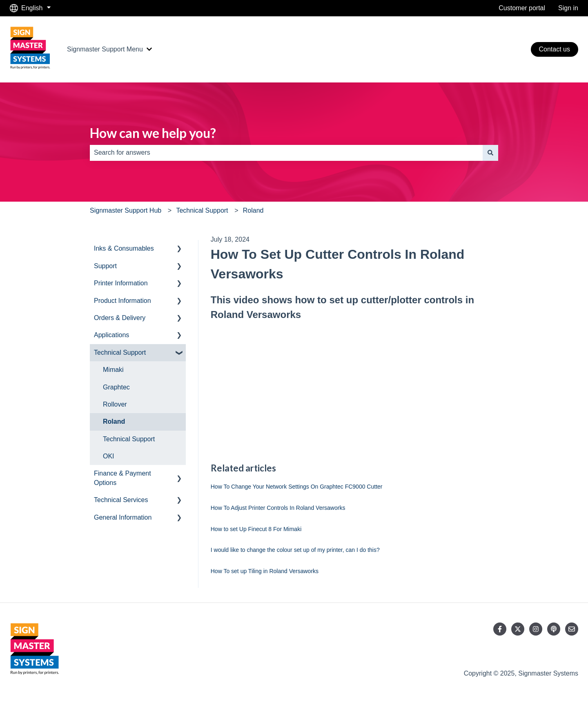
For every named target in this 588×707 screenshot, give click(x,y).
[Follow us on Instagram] (536, 629)
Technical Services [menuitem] (121, 500)
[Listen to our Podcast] (554, 629)
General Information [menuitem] (123, 517)
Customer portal (522, 8)
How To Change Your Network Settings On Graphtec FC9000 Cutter (297, 487)
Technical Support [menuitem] (120, 352)
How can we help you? (153, 133)
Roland (253, 210)
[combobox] (286, 153)
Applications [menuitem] (111, 335)
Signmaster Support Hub (126, 210)
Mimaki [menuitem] (113, 370)
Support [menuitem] (105, 266)
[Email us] (572, 629)
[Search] (490, 153)
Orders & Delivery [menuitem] (120, 318)
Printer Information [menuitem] (121, 283)
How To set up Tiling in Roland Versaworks (265, 571)
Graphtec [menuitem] (116, 387)
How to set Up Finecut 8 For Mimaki (256, 529)
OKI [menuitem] (109, 456)
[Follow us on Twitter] (518, 629)
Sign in (568, 8)
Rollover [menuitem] (115, 404)
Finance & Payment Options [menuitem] (122, 478)
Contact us (555, 49)
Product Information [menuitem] (122, 301)
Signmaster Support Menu (105, 49)
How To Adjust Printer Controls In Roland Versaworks (278, 508)
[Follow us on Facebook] (500, 629)
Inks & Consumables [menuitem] (124, 248)
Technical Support (202, 210)
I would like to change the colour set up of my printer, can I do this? (295, 550)
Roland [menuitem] (114, 421)
